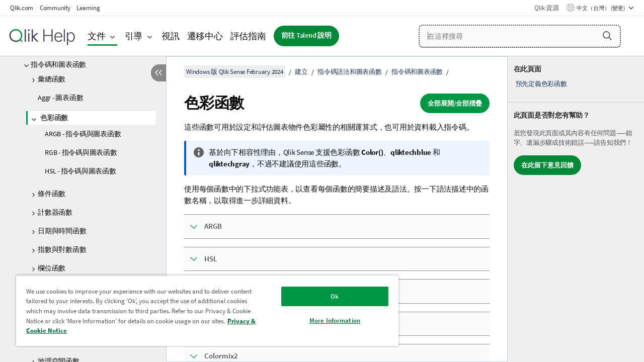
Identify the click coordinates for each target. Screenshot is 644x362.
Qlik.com (22, 8)
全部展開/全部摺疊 (455, 103)
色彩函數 (54, 118)
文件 (97, 36)
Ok (327, 296)
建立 (301, 72)
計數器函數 (55, 212)
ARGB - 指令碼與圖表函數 (83, 134)
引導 (134, 36)
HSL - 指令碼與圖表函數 (80, 171)
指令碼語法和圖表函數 (350, 72)
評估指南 (248, 36)
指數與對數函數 (62, 249)
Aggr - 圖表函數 (60, 98)
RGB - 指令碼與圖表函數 (81, 152)
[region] (203, 310)
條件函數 (52, 194)
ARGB (213, 226)
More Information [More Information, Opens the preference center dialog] (327, 321)
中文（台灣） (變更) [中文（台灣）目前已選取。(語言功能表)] (601, 8)
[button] (607, 36)
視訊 (171, 36)
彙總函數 (52, 79)
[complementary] (576, 209)
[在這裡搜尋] (520, 36)
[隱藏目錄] (158, 73)
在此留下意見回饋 (547, 165)
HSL (211, 259)
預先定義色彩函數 (541, 84)
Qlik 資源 (546, 8)
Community (55, 8)
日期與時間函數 (62, 231)
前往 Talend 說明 (306, 35)
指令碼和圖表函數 (58, 64)
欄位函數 (52, 268)
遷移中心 (205, 36)
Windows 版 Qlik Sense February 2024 (235, 72)
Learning (88, 8)
